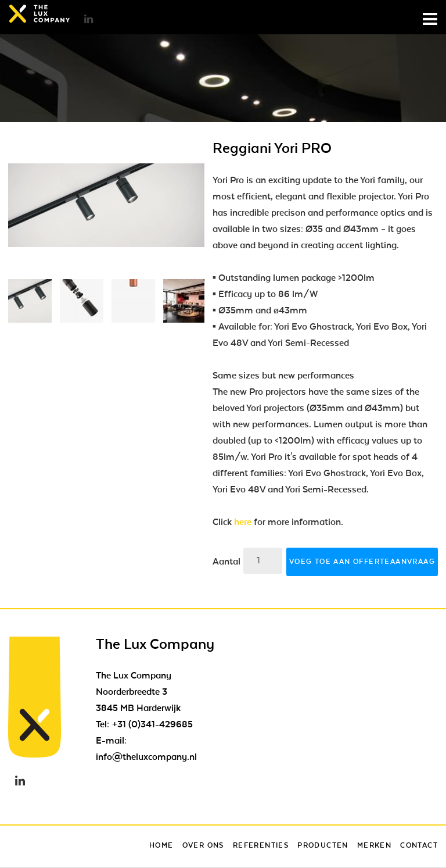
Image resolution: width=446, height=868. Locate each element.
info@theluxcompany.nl (146, 757)
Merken (374, 845)
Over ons (203, 845)
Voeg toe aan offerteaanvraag (362, 562)
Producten (323, 845)
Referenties (261, 845)
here (243, 522)
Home (161, 845)
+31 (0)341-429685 (152, 724)
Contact (419, 845)
